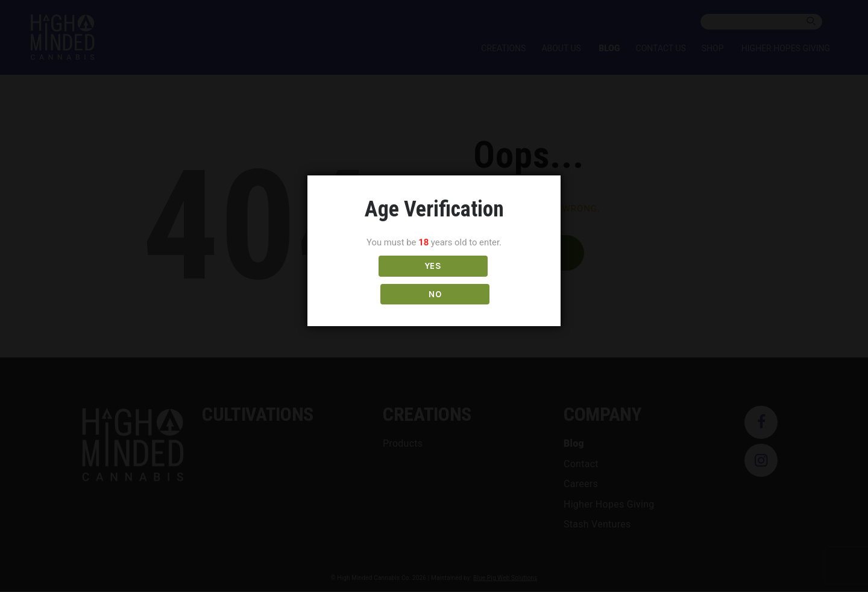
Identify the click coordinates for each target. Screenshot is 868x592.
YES (381, 280)
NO (487, 280)
